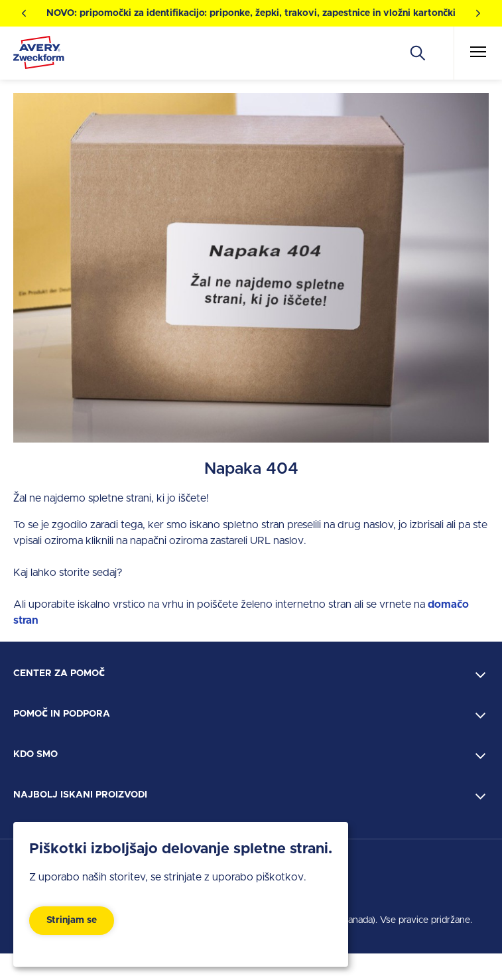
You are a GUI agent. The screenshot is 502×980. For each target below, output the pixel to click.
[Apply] (418, 53)
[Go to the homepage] (39, 55)
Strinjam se (72, 920)
